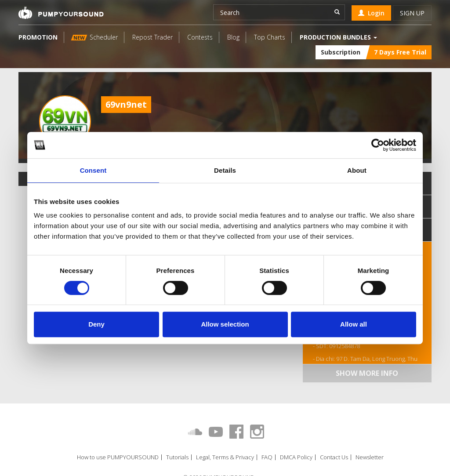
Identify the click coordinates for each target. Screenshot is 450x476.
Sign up (412, 13)
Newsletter (370, 457)
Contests (200, 37)
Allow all (354, 324)
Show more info (367, 373)
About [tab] (357, 170)
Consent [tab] (93, 170)
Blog (233, 37)
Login (371, 13)
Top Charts (270, 37)
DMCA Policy (296, 457)
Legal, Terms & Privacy (225, 457)
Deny (96, 324)
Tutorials (177, 457)
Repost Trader (152, 37)
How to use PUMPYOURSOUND (118, 457)
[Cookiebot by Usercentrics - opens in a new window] (378, 145)
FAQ (267, 457)
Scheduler (94, 37)
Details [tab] (225, 170)
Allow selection (225, 324)
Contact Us (334, 457)
